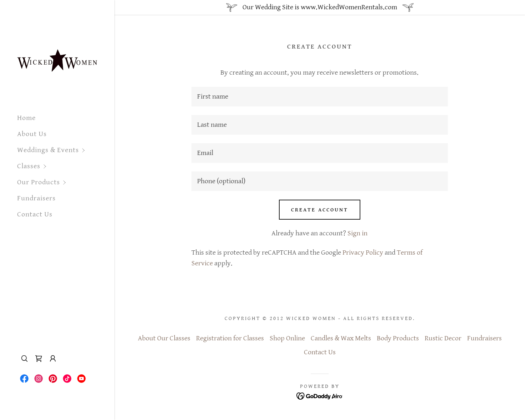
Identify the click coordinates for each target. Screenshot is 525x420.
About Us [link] (32, 134)
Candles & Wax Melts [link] (341, 338)
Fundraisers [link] (36, 198)
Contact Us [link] (35, 214)
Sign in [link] (357, 233)
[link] (57, 54)
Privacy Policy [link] (363, 253)
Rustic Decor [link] (443, 338)
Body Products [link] (398, 338)
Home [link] (26, 118)
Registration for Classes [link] (230, 338)
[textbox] (320, 97)
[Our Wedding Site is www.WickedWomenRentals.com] (320, 7)
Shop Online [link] (287, 338)
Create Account (320, 210)
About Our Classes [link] (164, 338)
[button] (66, 150)
